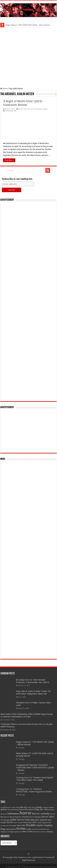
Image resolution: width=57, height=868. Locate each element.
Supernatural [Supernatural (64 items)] (11, 829)
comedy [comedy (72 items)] (39, 807)
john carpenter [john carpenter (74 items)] (41, 820)
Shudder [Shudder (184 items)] (31, 825)
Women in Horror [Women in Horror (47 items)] (39, 832)
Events (20, 109)
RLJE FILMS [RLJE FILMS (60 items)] (32, 822)
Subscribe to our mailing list (17, 179)
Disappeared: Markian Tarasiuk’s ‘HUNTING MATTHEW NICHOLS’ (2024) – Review (35, 768)
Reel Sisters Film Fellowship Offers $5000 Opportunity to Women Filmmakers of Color (27, 715)
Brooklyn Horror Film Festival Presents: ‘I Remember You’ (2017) (33, 681)
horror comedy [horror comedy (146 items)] (41, 814)
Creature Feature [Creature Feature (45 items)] (48, 807)
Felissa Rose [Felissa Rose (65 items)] (29, 810)
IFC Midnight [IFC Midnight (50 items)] (5, 820)
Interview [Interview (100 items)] (30, 820)
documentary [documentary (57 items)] (13, 810)
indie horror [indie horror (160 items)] (18, 820)
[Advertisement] (28, 57)
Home (4, 89)
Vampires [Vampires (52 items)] (4, 832)
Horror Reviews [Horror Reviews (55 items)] (35, 817)
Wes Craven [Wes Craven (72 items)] (28, 832)
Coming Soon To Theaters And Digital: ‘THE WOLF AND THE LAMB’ (35, 779)
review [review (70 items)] (25, 822)
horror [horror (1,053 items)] (26, 813)
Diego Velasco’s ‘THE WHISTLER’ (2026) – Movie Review (28, 25)
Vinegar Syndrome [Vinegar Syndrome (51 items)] (15, 832)
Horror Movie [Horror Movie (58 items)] (9, 817)
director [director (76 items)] (4, 810)
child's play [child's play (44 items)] (31, 807)
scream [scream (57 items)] (14, 826)
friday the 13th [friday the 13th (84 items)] (41, 810)
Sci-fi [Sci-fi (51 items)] (8, 826)
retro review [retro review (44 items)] (18, 823)
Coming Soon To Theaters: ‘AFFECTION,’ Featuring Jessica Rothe (34, 790)
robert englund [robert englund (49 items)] (42, 823)
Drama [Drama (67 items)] (21, 810)
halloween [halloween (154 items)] (13, 814)
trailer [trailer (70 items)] (29, 829)
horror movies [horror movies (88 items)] (22, 817)
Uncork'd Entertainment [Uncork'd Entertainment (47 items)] (40, 829)
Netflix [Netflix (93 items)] (10, 822)
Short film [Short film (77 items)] (21, 825)
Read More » (9, 160)
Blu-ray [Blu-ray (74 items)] (23, 807)
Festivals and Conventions (33, 109)
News (46, 109)
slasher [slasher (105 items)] (40, 825)
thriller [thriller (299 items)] (21, 829)
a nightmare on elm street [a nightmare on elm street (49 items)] (10, 807)
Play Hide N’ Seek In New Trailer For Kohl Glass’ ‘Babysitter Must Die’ (34, 693)
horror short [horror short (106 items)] (48, 817)
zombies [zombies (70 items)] (50, 832)
